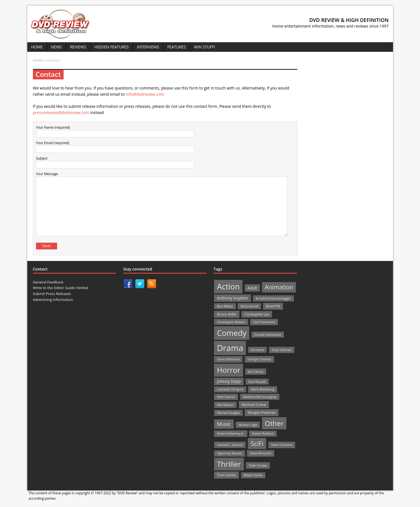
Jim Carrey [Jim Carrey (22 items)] (256, 371)
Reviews (78, 47)
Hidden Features (111, 47)
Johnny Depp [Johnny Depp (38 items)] (229, 381)
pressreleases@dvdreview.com (61, 112)
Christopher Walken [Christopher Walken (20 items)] (231, 322)
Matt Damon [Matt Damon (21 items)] (226, 397)
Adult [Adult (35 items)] (252, 288)
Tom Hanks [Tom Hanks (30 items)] (226, 475)
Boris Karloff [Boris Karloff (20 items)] (249, 306)
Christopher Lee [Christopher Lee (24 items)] (257, 314)
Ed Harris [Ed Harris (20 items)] (257, 350)
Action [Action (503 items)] (228, 286)
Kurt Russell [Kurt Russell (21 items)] (257, 382)
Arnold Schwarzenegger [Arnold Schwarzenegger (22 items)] (273, 298)
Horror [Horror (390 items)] (229, 370)
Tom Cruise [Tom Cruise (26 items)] (258, 465)
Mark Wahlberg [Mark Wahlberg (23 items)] (263, 389)
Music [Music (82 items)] (224, 424)
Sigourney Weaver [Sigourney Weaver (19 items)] (230, 453)
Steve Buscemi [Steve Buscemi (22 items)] (261, 453)
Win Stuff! (205, 47)
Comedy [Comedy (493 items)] (232, 333)
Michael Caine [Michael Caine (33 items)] (254, 405)
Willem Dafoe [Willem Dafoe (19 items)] (253, 475)
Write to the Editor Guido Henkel (61, 288)
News (56, 47)
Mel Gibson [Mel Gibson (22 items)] (225, 405)
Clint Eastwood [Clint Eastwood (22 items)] (264, 322)
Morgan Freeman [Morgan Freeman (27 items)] (262, 413)
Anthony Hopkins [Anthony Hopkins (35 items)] (232, 298)
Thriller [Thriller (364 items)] (229, 464)
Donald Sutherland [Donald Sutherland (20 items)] (268, 335)
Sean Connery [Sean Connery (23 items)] (282, 445)
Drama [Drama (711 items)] (230, 348)
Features (177, 47)
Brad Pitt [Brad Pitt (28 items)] (273, 306)
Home (37, 47)
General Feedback (48, 282)
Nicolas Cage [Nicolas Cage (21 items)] (248, 425)
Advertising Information (53, 300)
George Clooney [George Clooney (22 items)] (259, 359)
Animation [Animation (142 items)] (279, 287)
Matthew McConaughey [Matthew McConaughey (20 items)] (260, 397)
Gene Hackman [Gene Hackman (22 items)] (228, 359)
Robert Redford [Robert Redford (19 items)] (263, 434)
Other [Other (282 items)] (274, 423)
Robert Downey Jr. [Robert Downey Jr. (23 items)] (231, 433)
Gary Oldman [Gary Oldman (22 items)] (282, 350)
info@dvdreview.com (145, 94)
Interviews (148, 47)
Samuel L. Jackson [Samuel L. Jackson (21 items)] (230, 445)
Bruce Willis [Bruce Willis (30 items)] (227, 314)
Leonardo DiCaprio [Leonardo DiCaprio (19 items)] (230, 389)
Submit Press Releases (52, 294)
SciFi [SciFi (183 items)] (257, 444)
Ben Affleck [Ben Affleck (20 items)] (225, 306)
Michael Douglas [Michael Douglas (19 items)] (228, 413)
